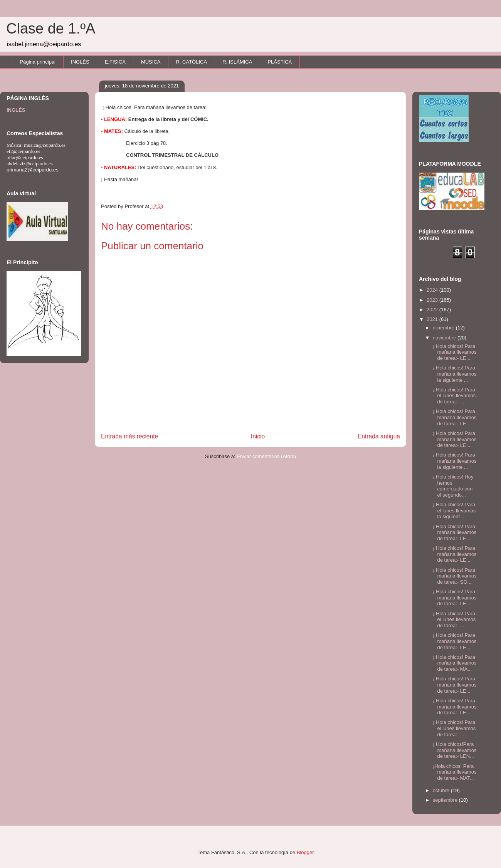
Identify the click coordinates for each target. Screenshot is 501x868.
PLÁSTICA (280, 62)
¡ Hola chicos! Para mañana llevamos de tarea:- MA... (454, 663)
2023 (433, 300)
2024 (433, 290)
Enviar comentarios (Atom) (266, 456)
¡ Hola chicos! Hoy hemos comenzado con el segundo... (452, 486)
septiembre (446, 800)
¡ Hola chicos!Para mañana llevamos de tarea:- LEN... (454, 750)
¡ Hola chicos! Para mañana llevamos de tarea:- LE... (454, 352)
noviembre (445, 338)
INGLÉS (80, 62)
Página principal (38, 62)
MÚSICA (151, 62)
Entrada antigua (379, 436)
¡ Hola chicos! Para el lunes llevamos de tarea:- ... (453, 396)
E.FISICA (115, 62)
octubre (442, 790)
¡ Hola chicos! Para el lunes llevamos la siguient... (453, 510)
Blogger (305, 852)
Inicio (258, 436)
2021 (433, 319)
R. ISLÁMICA (237, 62)
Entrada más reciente (129, 436)
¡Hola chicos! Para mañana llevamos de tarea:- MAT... (454, 772)
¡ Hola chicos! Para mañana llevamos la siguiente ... (454, 374)
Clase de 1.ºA (51, 29)
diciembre (444, 328)
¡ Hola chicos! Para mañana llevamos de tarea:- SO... (454, 576)
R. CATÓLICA (191, 62)
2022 (433, 310)
